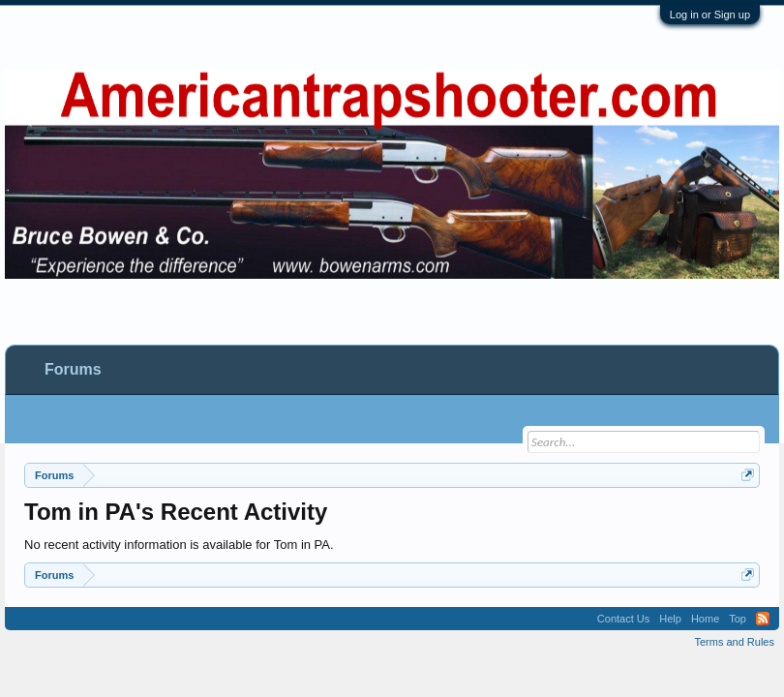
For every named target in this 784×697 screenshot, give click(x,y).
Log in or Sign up (710, 15)
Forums (73, 369)
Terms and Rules (734, 642)
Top (738, 619)
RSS (763, 619)
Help (670, 619)
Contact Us (623, 619)
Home (705, 619)
